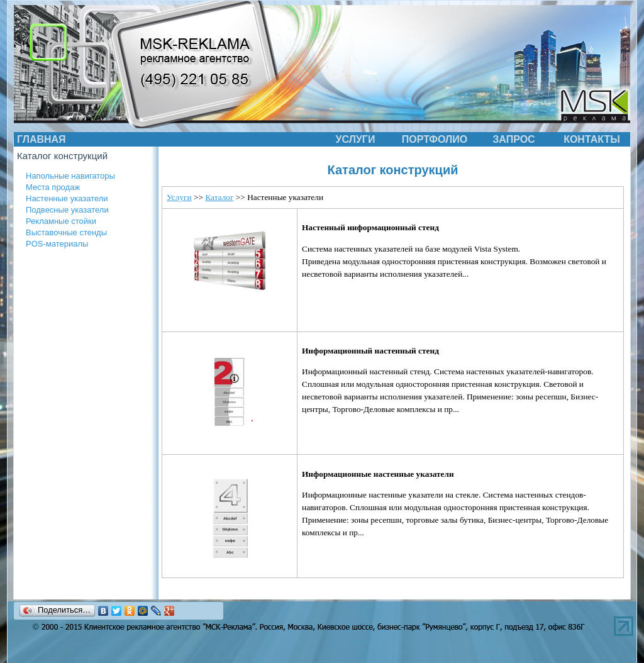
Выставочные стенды (66, 232)
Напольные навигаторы (70, 176)
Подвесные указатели (67, 210)
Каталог (219, 197)
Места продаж (53, 187)
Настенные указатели (67, 198)
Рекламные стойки (61, 221)
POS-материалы (57, 244)
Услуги (179, 197)
